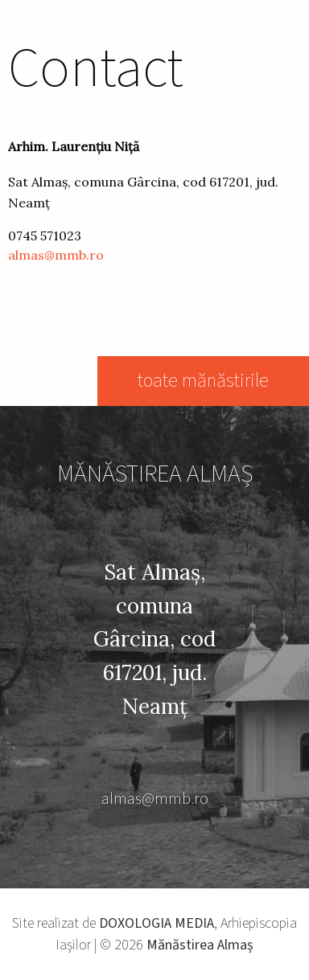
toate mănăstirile (203, 381)
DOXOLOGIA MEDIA (157, 923)
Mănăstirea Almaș (200, 945)
